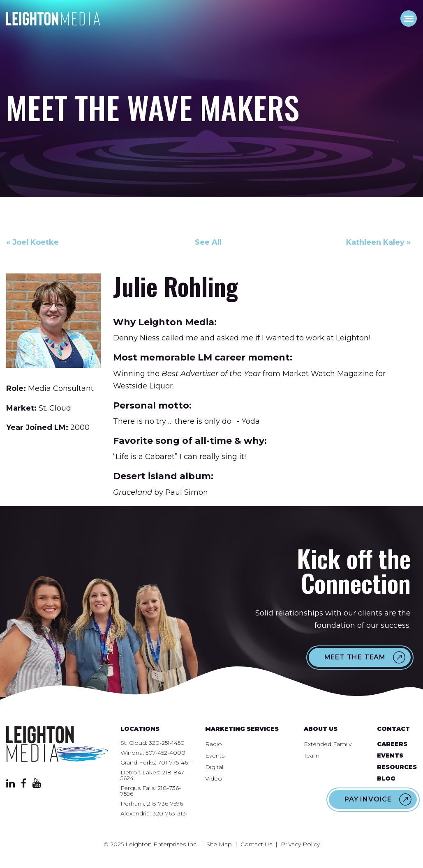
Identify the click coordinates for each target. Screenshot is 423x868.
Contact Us (256, 844)
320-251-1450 (167, 743)
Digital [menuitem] (214, 767)
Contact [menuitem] (393, 729)
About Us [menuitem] (321, 729)
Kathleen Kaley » (378, 242)
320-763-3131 (170, 813)
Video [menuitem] (214, 778)
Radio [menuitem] (214, 744)
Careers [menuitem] (392, 744)
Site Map (219, 844)
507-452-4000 (165, 753)
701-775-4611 (175, 762)
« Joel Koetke (32, 242)
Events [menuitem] (215, 755)
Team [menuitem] (312, 755)
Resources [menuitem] (397, 767)
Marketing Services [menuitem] (242, 729)
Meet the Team (355, 657)
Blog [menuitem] (386, 778)
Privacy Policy (300, 844)
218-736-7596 (165, 804)
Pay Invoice (368, 799)
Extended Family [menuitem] (328, 744)
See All (208, 242)
